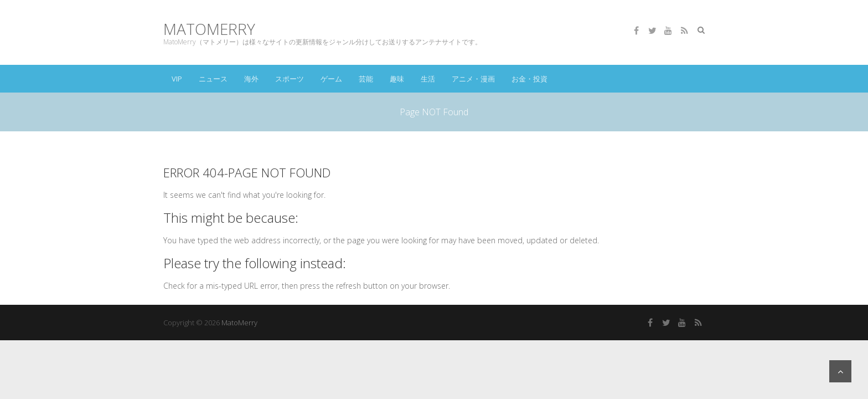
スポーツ (290, 79)
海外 (251, 79)
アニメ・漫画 (473, 79)
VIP (177, 79)
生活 (428, 79)
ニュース (213, 79)
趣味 (397, 79)
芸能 (366, 79)
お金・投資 (529, 79)
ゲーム (331, 79)
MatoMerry (209, 29)
